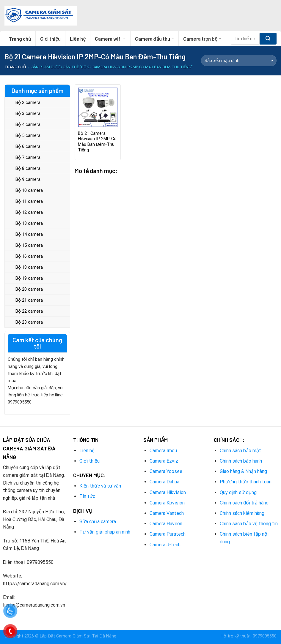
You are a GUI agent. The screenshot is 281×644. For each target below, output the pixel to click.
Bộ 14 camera (29, 234)
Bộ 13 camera (29, 223)
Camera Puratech (168, 534)
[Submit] (268, 39)
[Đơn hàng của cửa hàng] (239, 61)
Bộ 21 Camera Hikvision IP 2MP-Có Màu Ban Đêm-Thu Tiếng (97, 142)
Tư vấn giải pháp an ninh (105, 532)
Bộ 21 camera (29, 300)
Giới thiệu (50, 39)
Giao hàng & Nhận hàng (243, 471)
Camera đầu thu (154, 39)
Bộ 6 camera (28, 146)
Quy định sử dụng (238, 492)
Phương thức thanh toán (246, 482)
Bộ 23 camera (29, 322)
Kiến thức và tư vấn (100, 486)
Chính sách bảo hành (241, 461)
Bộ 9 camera (28, 179)
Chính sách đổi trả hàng (244, 503)
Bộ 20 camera (29, 289)
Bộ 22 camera (29, 311)
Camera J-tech (165, 545)
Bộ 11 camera (29, 201)
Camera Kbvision (167, 503)
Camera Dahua (164, 482)
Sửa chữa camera (98, 522)
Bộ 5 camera (28, 135)
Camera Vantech (167, 513)
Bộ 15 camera (29, 245)
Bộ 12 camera (29, 212)
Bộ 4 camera (28, 124)
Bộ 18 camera (29, 267)
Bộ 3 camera (28, 113)
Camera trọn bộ (202, 39)
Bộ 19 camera (29, 278)
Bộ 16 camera (29, 256)
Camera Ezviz (164, 461)
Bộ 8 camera (28, 168)
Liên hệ (78, 39)
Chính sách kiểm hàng (242, 513)
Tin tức (87, 496)
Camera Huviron (166, 524)
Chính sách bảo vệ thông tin (249, 524)
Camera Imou (163, 451)
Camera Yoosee (166, 471)
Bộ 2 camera (28, 102)
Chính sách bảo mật (240, 451)
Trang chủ (20, 39)
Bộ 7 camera (28, 157)
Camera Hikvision (168, 492)
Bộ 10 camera (29, 190)
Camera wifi (110, 39)
